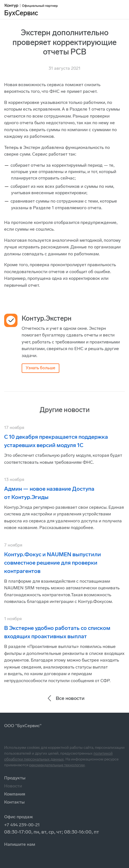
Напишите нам (20, 844)
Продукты (15, 778)
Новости (13, 786)
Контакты (14, 802)
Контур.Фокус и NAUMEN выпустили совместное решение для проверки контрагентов (53, 563)
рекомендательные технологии (57, 765)
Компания (15, 794)
